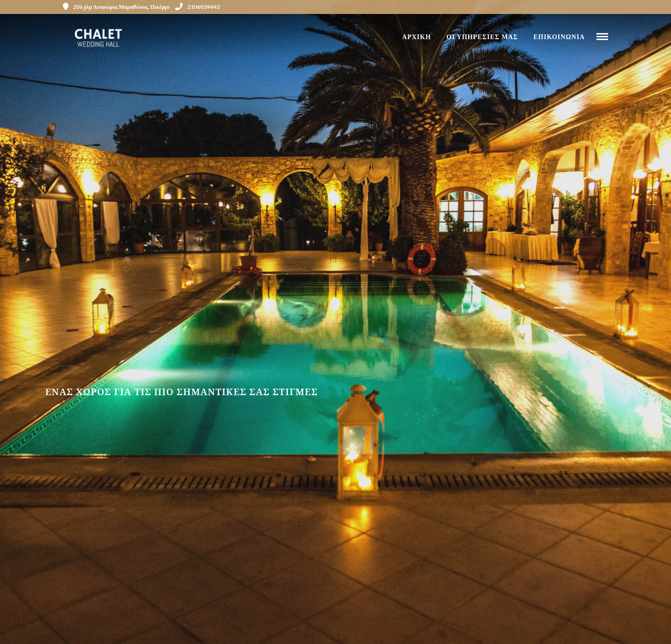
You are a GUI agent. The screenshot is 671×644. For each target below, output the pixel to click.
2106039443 (198, 7)
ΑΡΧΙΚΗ (417, 37)
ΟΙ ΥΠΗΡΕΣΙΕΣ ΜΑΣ (482, 37)
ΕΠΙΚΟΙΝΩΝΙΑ (559, 37)
